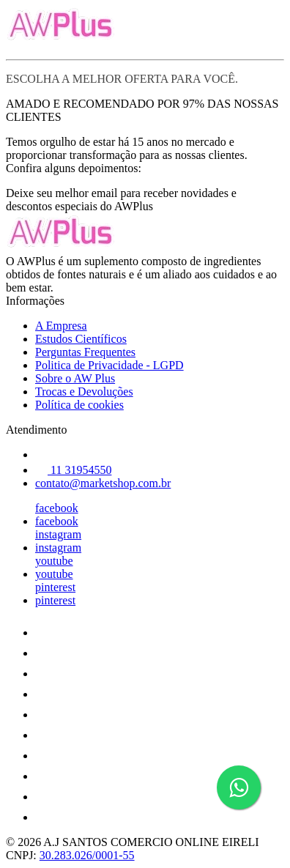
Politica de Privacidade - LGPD (109, 365)
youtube (54, 561)
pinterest (55, 587)
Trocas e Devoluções (84, 392)
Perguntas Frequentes (85, 352)
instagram (58, 534)
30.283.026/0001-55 (87, 855)
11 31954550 (73, 470)
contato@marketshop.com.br (103, 483)
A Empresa (61, 326)
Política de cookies (79, 405)
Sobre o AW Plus (75, 378)
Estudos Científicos (81, 339)
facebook (57, 508)
